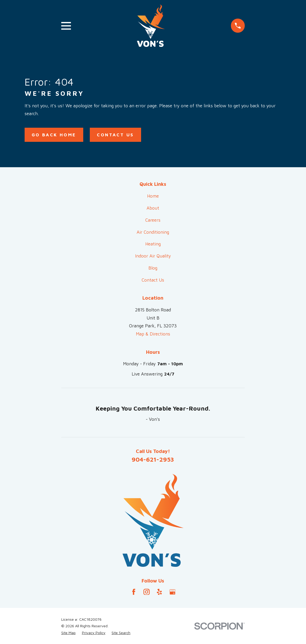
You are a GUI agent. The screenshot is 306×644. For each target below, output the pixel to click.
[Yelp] (159, 592)
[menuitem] (68, 633)
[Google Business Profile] (173, 592)
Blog (153, 268)
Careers (153, 220)
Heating (153, 244)
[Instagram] (147, 592)
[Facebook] (134, 592)
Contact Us (115, 135)
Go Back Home (54, 135)
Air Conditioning (153, 232)
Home (153, 196)
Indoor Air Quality (153, 256)
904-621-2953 (153, 459)
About (153, 208)
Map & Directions (153, 334)
